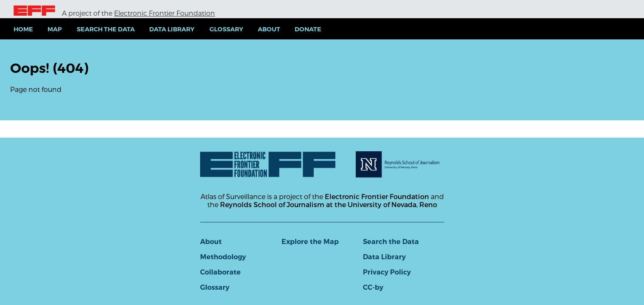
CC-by (373, 287)
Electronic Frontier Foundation (164, 13)
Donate (308, 29)
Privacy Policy (387, 272)
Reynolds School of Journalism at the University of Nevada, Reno (329, 204)
